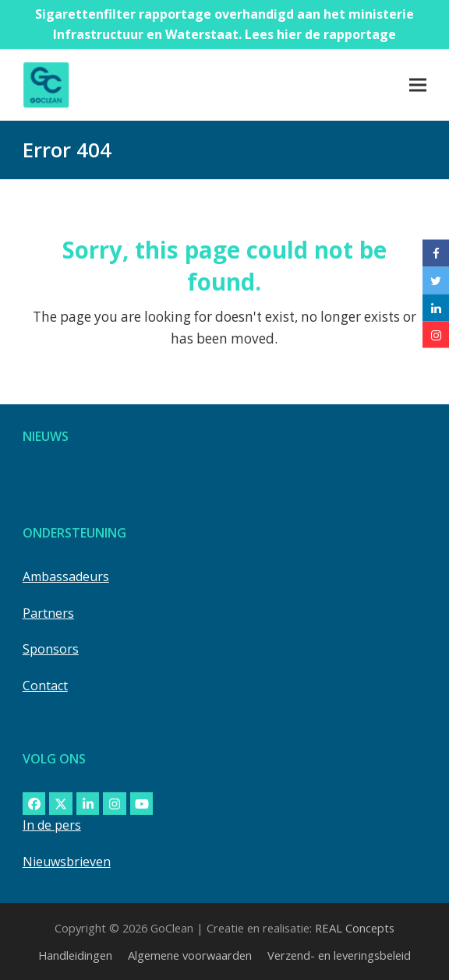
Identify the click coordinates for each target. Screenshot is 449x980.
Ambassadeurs (66, 576)
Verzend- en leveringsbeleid (339, 955)
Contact (45, 686)
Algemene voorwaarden (190, 955)
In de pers (52, 825)
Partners (48, 613)
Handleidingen (75, 955)
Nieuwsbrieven (67, 862)
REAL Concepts (355, 928)
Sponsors (51, 649)
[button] (418, 85)
